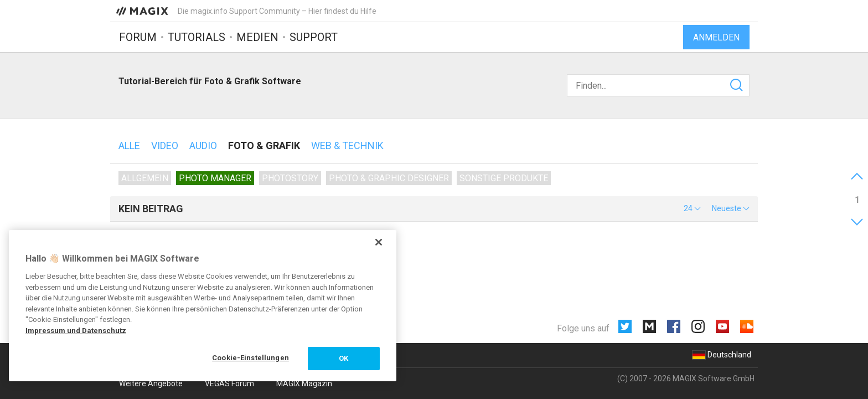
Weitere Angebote (151, 383)
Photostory (290, 178)
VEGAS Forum (229, 383)
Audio (203, 145)
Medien (257, 37)
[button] (692, 208)
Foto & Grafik (264, 145)
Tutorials (197, 37)
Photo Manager (215, 178)
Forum (138, 37)
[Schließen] (379, 242)
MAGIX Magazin (304, 383)
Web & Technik (347, 145)
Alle (129, 145)
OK (343, 358)
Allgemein (145, 178)
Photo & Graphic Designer (389, 178)
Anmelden (716, 37)
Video (165, 145)
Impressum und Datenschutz (76, 331)
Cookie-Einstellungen (250, 358)
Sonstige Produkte (504, 178)
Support (314, 37)
